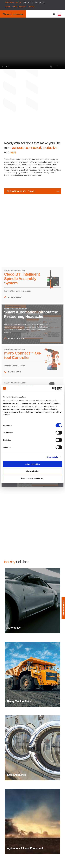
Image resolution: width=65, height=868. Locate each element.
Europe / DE (28, 2)
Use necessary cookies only (32, 478)
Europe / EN (40, 2)
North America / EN (13, 2)
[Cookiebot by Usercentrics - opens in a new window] (52, 389)
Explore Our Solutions (21, 191)
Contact (31, 7)
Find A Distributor (19, 7)
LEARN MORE (16, 297)
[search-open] (54, 14)
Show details (52, 457)
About (7, 7)
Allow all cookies (33, 464)
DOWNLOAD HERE (18, 338)
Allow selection (32, 471)
